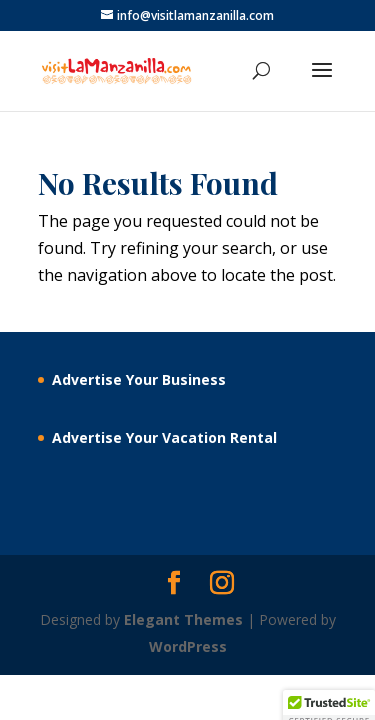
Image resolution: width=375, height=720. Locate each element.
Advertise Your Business (139, 379)
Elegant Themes (183, 619)
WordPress (188, 646)
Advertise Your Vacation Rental (164, 437)
